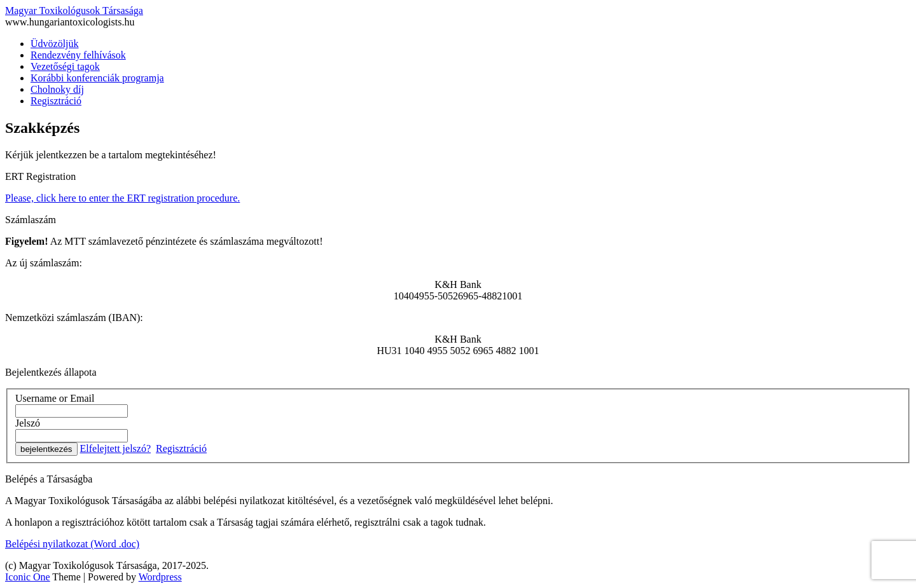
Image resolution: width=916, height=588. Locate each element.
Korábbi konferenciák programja (97, 78)
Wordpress (160, 577)
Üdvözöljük (55, 44)
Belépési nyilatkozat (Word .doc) (72, 544)
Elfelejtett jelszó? (116, 448)
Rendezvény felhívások (78, 55)
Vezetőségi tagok (65, 66)
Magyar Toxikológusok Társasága (74, 10)
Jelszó (28, 423)
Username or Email (55, 398)
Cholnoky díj (57, 89)
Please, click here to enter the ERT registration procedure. (122, 198)
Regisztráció (56, 101)
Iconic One (28, 577)
